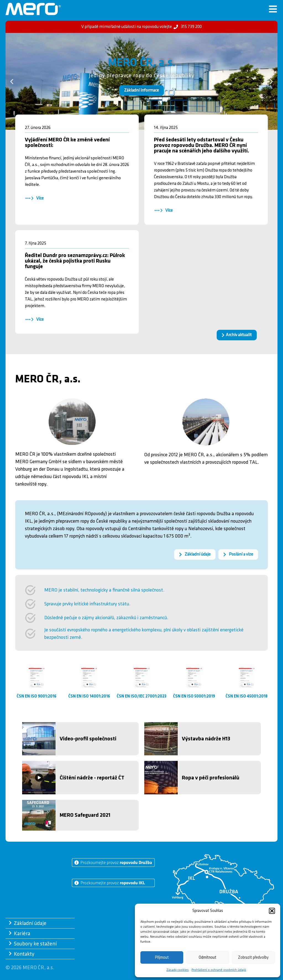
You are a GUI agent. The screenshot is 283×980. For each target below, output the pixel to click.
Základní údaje (30, 924)
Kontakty (24, 954)
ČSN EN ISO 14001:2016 (89, 696)
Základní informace (141, 90)
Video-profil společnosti (88, 739)
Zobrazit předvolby (253, 957)
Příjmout (162, 957)
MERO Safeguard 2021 (85, 815)
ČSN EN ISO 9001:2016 (36, 696)
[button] (272, 911)
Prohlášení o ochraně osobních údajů (219, 970)
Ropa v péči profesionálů (211, 778)
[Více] (29, 198)
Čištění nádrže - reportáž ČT (92, 778)
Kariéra (22, 934)
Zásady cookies (178, 970)
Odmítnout (208, 957)
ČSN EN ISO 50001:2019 (194, 696)
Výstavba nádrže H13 (206, 739)
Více (40, 198)
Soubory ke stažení (35, 944)
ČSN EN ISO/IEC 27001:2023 (141, 696)
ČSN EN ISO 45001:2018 (247, 696)
